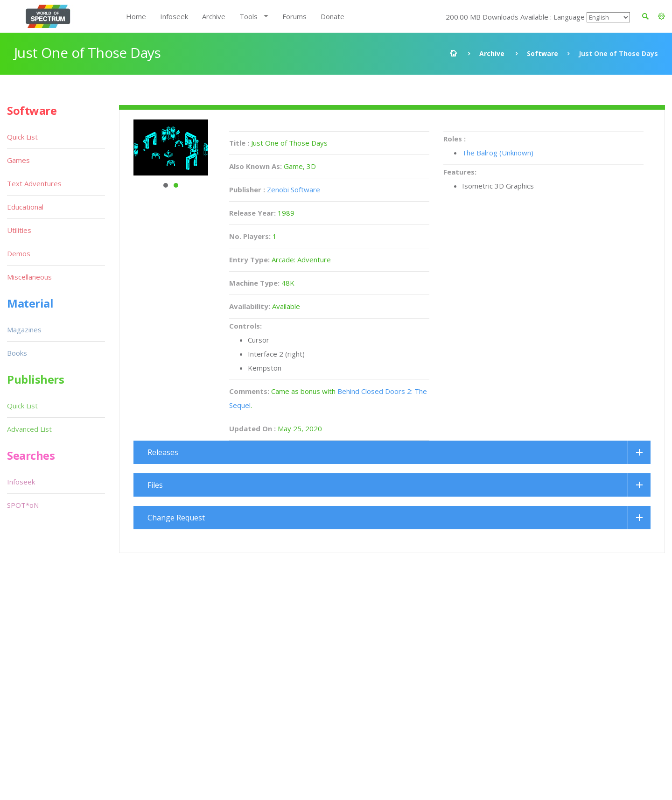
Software (542, 53)
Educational (25, 207)
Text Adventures (34, 183)
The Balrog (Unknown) (498, 153)
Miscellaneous (29, 277)
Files (155, 485)
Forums (294, 16)
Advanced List (29, 429)
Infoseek (174, 16)
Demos (19, 253)
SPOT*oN (23, 505)
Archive (214, 16)
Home (136, 16)
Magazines (24, 330)
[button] (661, 16)
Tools (248, 16)
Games (18, 160)
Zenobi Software (294, 189)
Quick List (22, 137)
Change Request (176, 518)
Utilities (19, 230)
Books (17, 353)
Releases (163, 452)
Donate (332, 16)
